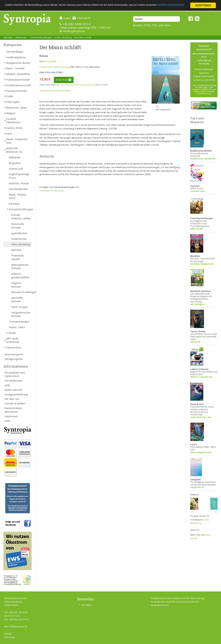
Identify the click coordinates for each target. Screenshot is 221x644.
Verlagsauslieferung (16, 394)
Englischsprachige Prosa (19, 176)
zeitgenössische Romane (21, 314)
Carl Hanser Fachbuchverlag (54, 67)
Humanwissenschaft (18, 80)
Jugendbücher (19, 233)
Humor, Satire (17, 327)
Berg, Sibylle (50, 61)
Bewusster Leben (17, 108)
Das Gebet (86, 605)
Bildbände (15, 157)
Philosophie (13, 102)
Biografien (15, 163)
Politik (10, 96)
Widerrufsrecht (13, 390)
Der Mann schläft (83, 37)
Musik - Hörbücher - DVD (18, 141)
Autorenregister (14, 354)
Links (8, 421)
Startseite (8, 37)
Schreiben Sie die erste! (52, 191)
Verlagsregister (14, 359)
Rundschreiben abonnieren (13, 410)
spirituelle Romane (17, 299)
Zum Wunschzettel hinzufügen (55, 90)
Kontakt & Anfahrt (15, 403)
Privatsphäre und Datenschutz (15, 374)
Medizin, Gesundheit (18, 74)
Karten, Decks (14, 128)
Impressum (11, 416)
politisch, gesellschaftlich (20, 276)
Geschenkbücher (18, 189)
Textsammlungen (19, 321)
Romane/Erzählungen (42, 37)
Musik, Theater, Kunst (18, 196)
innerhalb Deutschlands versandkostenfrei (77, 85)
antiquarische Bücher (18, 63)
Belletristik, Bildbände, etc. (15, 150)
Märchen (16, 250)
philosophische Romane (20, 266)
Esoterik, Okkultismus (13, 121)
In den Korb (64, 80)
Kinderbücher (19, 239)
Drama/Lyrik (16, 169)
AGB (7, 385)
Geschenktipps (15, 52)
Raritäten (14, 204)
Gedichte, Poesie (19, 183)
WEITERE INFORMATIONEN (21, 8)
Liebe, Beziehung (63, 37)
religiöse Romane (16, 285)
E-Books (11, 333)
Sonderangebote (16, 57)
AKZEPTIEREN (203, 5)
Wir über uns (12, 399)
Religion (11, 113)
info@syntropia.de (74, 31)
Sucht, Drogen (20, 307)
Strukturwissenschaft (19, 85)
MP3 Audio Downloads (13, 340)
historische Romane (18, 226)
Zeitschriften (14, 347)
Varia (9, 133)
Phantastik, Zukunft (18, 257)
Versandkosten (13, 381)
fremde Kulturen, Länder (21, 217)
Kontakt (8, 634)
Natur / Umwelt (15, 68)
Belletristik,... (22, 37)
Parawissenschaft (17, 91)
